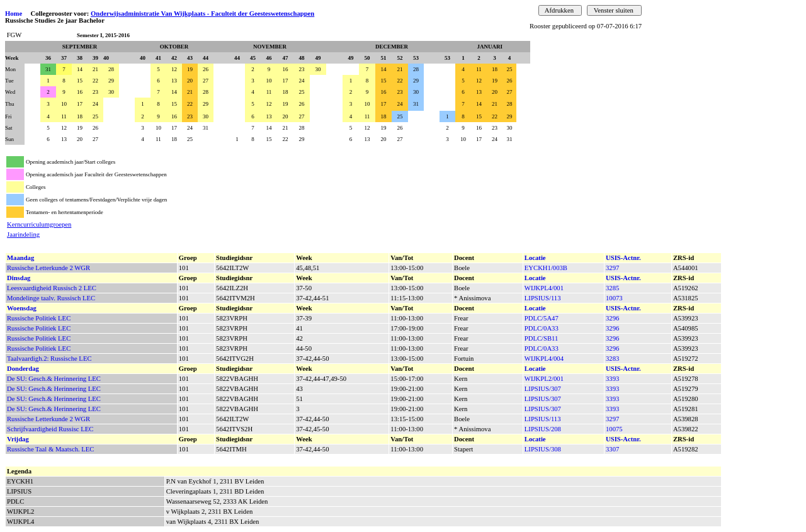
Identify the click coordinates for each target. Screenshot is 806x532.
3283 (612, 359)
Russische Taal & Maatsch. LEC (50, 449)
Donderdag (23, 369)
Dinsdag (19, 278)
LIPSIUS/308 (543, 449)
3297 (612, 268)
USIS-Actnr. (623, 258)
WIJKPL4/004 (544, 359)
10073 (614, 298)
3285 (612, 288)
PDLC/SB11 (542, 338)
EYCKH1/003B (546, 268)
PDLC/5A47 (542, 318)
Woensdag (22, 308)
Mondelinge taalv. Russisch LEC (51, 298)
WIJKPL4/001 (544, 288)
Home (14, 14)
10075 (614, 429)
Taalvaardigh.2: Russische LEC (49, 359)
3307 (612, 449)
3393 (612, 379)
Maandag (20, 258)
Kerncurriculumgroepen (39, 224)
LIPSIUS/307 (543, 389)
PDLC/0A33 (542, 328)
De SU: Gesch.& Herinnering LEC (54, 379)
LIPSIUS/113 (543, 298)
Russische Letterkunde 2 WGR (48, 268)
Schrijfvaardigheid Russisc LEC (50, 429)
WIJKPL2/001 (544, 379)
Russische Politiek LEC (39, 318)
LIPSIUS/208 (543, 429)
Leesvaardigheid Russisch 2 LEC (52, 288)
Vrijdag (18, 439)
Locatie (535, 258)
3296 (612, 318)
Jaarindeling (23, 235)
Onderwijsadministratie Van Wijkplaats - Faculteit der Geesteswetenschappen (202, 14)
